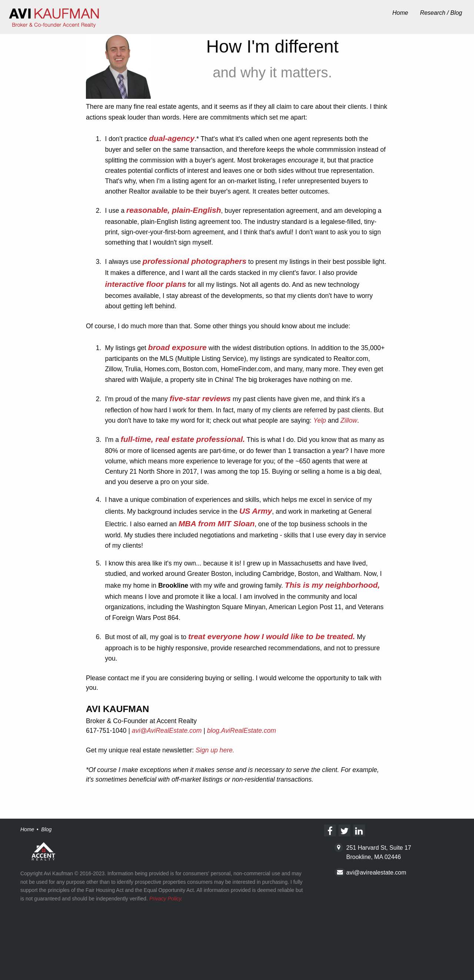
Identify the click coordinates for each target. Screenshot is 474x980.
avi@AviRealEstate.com (167, 731)
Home (400, 13)
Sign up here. (215, 750)
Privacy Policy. (166, 899)
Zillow (349, 420)
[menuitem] (400, 13)
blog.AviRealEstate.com (241, 731)
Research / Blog (441, 13)
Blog (46, 829)
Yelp (320, 420)
